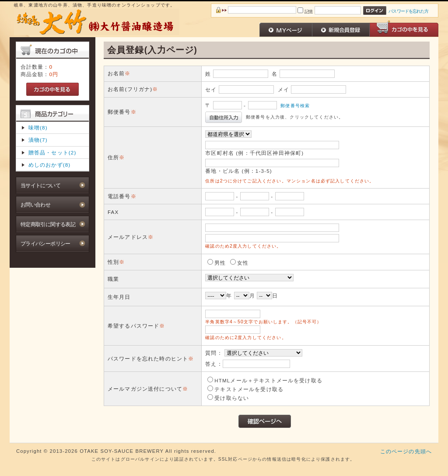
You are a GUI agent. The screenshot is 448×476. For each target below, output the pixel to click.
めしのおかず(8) (50, 165)
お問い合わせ (36, 205)
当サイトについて (40, 185)
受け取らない (232, 398)
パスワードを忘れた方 (408, 11)
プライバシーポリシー (45, 243)
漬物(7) (38, 140)
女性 (243, 263)
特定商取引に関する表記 (48, 224)
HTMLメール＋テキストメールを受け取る (268, 380)
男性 (220, 263)
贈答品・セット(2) (52, 152)
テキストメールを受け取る (249, 389)
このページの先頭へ (406, 451)
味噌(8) (38, 128)
